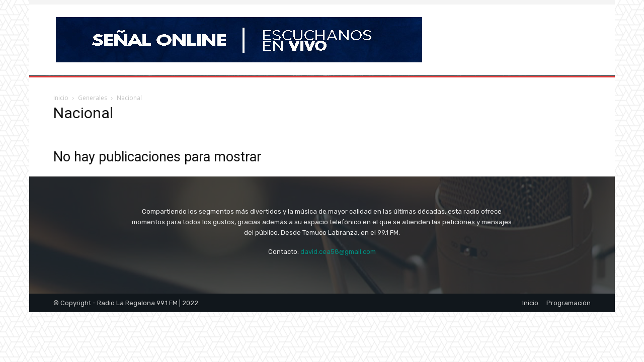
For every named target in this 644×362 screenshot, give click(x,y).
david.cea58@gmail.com (338, 252)
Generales (93, 98)
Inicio (61, 98)
